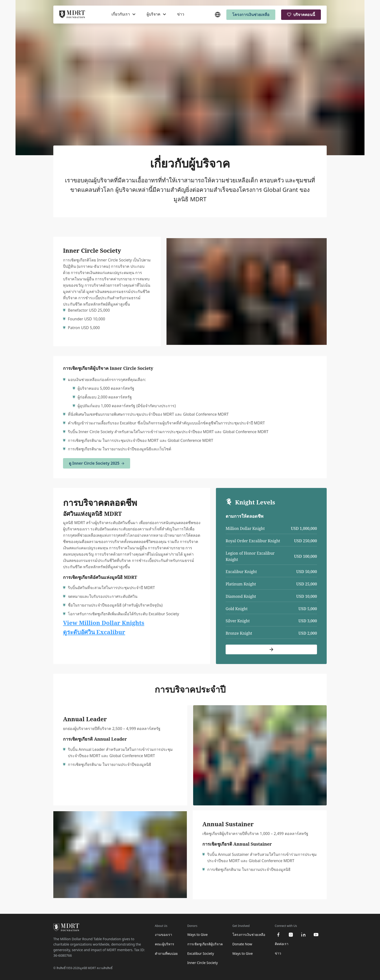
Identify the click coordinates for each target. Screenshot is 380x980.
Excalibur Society (201, 953)
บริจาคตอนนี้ (301, 15)
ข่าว (181, 14)
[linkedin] (303, 935)
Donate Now (242, 944)
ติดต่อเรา (282, 944)
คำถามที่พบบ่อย (166, 953)
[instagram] (291, 935)
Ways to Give (198, 935)
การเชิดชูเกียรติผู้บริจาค (205, 944)
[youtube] (316, 935)
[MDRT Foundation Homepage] (72, 15)
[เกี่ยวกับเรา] (123, 15)
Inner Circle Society (203, 963)
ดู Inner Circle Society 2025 (97, 463)
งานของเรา (163, 935)
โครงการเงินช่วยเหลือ (251, 15)
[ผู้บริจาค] (156, 15)
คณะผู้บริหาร (165, 944)
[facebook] (278, 935)
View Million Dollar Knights (104, 623)
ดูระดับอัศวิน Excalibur (94, 632)
